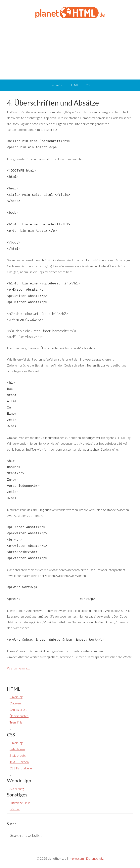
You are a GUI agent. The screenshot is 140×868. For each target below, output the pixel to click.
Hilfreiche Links (20, 803)
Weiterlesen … (18, 668)
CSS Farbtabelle (21, 768)
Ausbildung (17, 789)
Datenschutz (95, 858)
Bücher (15, 809)
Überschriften (19, 716)
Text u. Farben (19, 762)
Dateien (15, 703)
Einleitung (16, 697)
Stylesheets (18, 755)
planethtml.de (70, 12)
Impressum (76, 858)
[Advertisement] (70, 48)
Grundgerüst (18, 709)
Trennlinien (17, 722)
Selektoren (17, 749)
